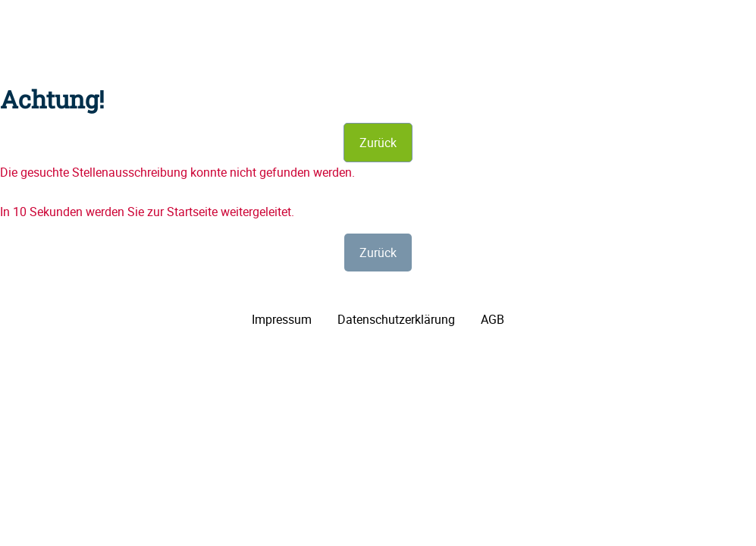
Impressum (282, 319)
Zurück (378, 143)
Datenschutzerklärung (396, 319)
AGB (492, 319)
